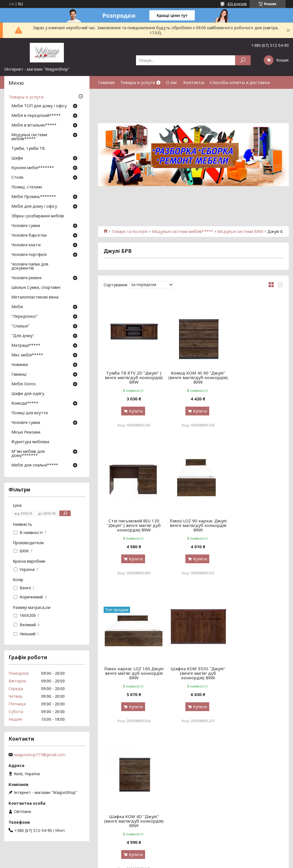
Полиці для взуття (30, 413)
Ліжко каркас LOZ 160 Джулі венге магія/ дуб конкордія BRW (193, 525)
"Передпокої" (25, 317)
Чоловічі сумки (26, 226)
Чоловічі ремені (26, 278)
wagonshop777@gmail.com (40, 755)
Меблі (17, 307)
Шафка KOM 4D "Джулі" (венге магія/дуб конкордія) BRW (132, 673)
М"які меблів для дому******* (28, 454)
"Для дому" (23, 336)
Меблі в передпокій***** (36, 116)
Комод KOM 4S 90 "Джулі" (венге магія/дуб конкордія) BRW (193, 377)
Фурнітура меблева (30, 442)
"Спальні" (20, 326)
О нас (172, 82)
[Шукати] (243, 60)
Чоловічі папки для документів (30, 266)
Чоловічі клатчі (26, 245)
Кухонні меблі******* (33, 168)
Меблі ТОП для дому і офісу (39, 106)
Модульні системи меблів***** (183, 232)
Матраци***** (26, 346)
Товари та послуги (130, 232)
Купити (134, 411)
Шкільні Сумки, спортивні (36, 288)
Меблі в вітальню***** (34, 125)
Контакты (194, 82)
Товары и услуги (138, 82)
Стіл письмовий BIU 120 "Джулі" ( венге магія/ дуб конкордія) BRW (254, 377)
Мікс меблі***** (27, 355)
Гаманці (19, 375)
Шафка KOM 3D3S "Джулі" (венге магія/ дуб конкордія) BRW (254, 525)
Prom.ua (174, 852)
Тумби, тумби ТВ (28, 149)
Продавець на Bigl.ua (147, 857)
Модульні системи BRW (240, 232)
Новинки (20, 365)
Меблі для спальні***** (35, 465)
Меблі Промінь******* (34, 197)
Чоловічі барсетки (29, 236)
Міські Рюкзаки (26, 432)
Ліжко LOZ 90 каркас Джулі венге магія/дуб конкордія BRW (132, 525)
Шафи (17, 158)
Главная (106, 82)
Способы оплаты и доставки (240, 82)
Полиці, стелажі (27, 187)
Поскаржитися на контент (152, 862)
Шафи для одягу (28, 394)
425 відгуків (237, 4)
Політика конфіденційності (198, 862)
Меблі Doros (24, 384)
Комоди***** (25, 403)
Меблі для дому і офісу (34, 207)
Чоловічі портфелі (29, 255)
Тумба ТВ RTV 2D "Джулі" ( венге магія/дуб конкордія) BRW (132, 377)
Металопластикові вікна (35, 297)
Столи (17, 178)
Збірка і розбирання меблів (38, 216)
